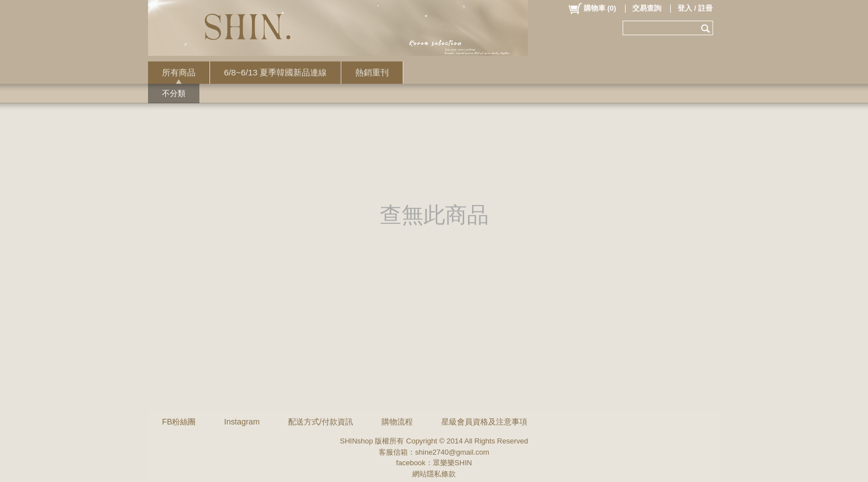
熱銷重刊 (372, 72)
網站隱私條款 (434, 474)
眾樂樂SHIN (452, 463)
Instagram (242, 422)
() (592, 8)
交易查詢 (647, 8)
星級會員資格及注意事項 (484, 422)
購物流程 (397, 422)
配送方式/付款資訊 (321, 422)
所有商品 (179, 72)
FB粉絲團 (179, 422)
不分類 (174, 93)
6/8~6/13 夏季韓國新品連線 (275, 72)
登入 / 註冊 (695, 8)
